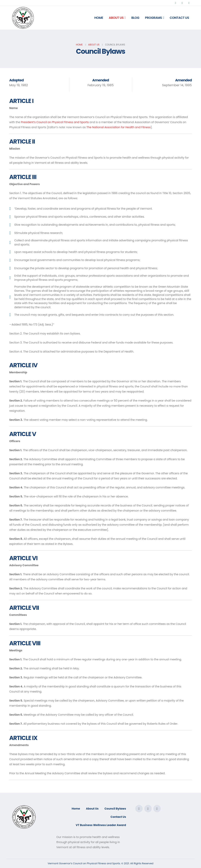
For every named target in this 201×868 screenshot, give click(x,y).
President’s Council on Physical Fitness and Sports (55, 122)
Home (99, 18)
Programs (153, 18)
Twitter (148, 809)
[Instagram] (189, 3)
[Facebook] (176, 3)
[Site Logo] (23, 18)
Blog (135, 18)
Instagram (157, 809)
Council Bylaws (115, 809)
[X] (182, 3)
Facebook (139, 809)
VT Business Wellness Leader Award (101, 825)
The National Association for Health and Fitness (118, 127)
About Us (116, 18)
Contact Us (179, 18)
